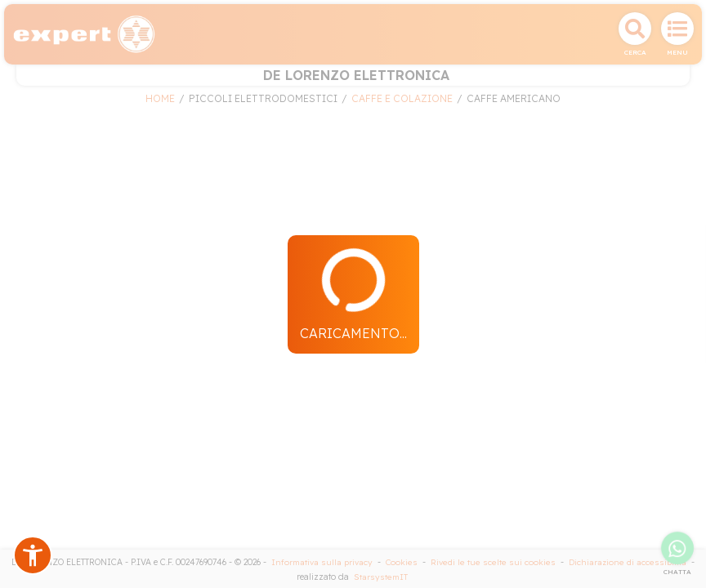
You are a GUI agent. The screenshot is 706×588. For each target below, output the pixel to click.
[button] (33, 555)
